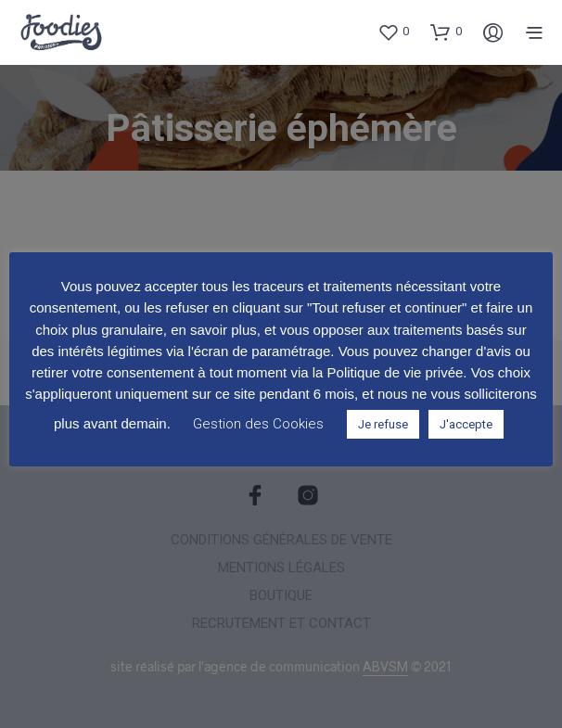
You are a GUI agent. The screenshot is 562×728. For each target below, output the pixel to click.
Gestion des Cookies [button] (258, 424)
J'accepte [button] (466, 424)
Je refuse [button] (383, 424)
